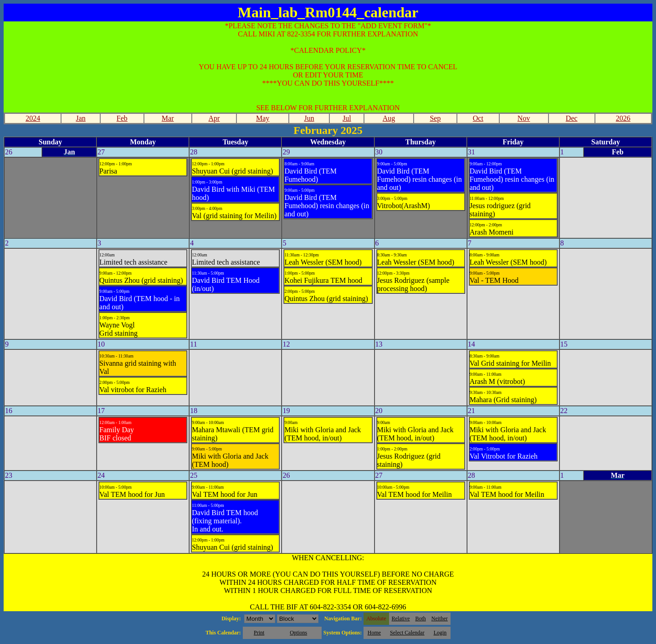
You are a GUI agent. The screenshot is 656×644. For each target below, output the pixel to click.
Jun (309, 118)
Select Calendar (407, 633)
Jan (81, 118)
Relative (401, 618)
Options (298, 633)
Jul (347, 118)
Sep (435, 118)
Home (374, 633)
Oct (478, 118)
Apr (214, 118)
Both (421, 618)
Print (259, 633)
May (263, 118)
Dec (572, 118)
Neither (440, 618)
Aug (389, 118)
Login (440, 633)
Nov (524, 118)
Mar (168, 118)
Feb (122, 118)
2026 (623, 118)
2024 (33, 118)
